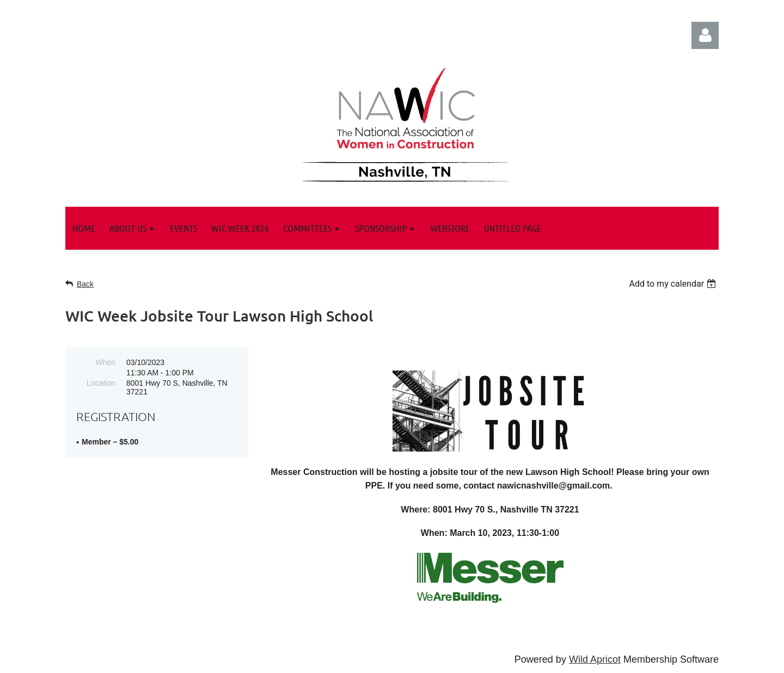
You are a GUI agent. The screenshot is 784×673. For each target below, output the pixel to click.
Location (101, 383)
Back (85, 284)
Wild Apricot (595, 659)
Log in (705, 35)
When (105, 362)
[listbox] (674, 284)
